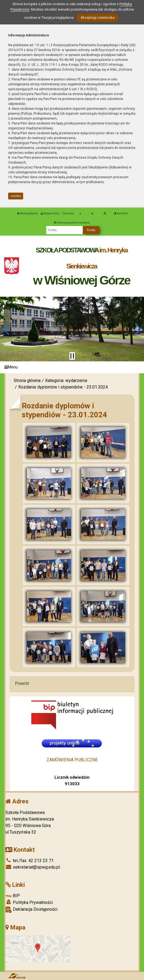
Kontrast (121, 213)
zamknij (16, 196)
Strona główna (27, 213)
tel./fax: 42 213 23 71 (30, 861)
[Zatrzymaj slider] (72, 356)
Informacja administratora (72, 223)
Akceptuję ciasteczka (98, 18)
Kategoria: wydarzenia (66, 381)
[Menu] (72, 367)
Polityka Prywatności (29, 902)
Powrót (22, 683)
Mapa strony (50, 213)
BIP (13, 896)
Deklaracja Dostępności (31, 910)
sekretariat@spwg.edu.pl (33, 867)
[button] (6, 329)
